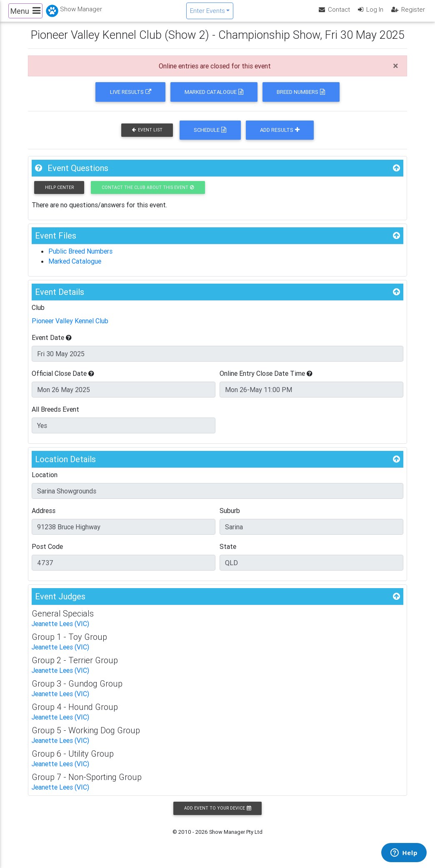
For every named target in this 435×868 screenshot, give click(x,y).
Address (44, 518)
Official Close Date (63, 380)
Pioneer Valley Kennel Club (70, 328)
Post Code (47, 554)
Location (45, 482)
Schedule (210, 137)
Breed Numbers (301, 99)
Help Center (59, 195)
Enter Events (207, 14)
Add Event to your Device (217, 815)
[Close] (396, 73)
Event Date (52, 345)
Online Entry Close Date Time (266, 380)
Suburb (230, 518)
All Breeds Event (55, 416)
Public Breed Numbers (80, 258)
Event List (147, 137)
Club (38, 314)
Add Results (280, 137)
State (228, 554)
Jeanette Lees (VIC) (60, 631)
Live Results (131, 99)
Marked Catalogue (214, 99)
